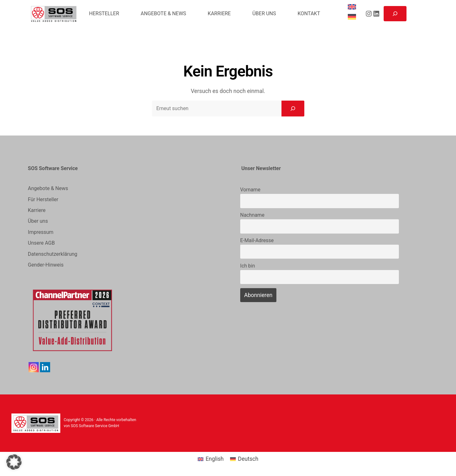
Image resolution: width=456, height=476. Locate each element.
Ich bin (248, 266)
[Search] (293, 109)
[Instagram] (34, 367)
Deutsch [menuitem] (248, 459)
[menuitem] (353, 7)
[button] (14, 462)
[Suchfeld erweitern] (395, 14)
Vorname (250, 190)
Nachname (252, 215)
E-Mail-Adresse (257, 240)
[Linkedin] (45, 367)
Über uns (38, 221)
